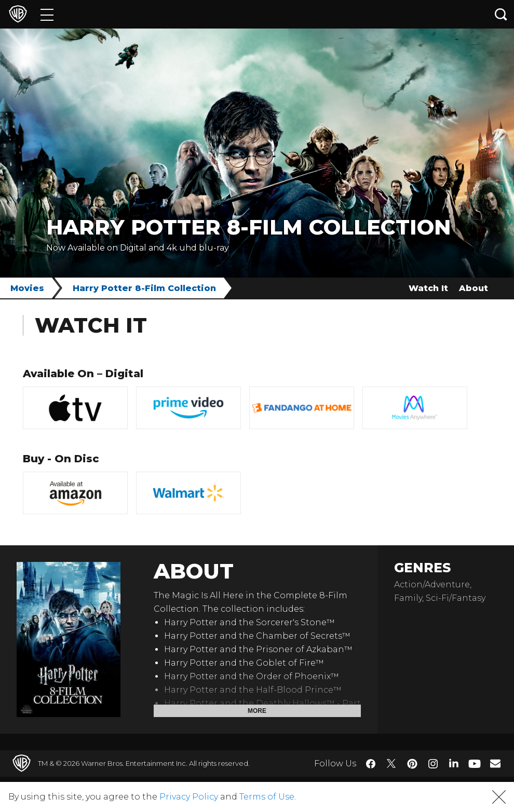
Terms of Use (267, 797)
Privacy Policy (189, 797)
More (257, 711)
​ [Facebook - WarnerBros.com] (371, 764)
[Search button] (501, 14)
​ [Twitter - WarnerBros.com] (391, 764)
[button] (499, 797)
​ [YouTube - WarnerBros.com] (475, 763)
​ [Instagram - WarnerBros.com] (433, 764)
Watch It (428, 288)
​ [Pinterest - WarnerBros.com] (412, 764)
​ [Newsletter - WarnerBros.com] (495, 763)
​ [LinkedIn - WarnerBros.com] (454, 763)
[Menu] (47, 14)
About (474, 288)
